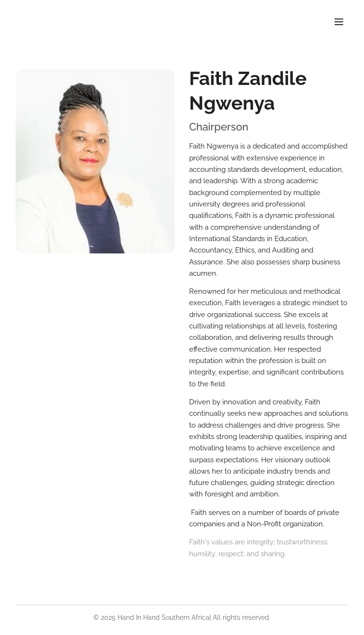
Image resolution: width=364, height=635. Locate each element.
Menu (339, 22)
